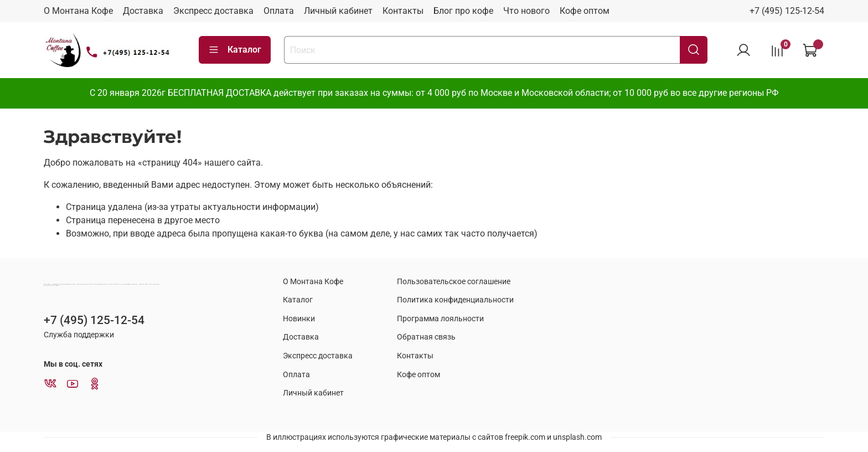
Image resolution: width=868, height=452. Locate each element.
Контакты (403, 11)
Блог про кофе (463, 11)
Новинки (299, 319)
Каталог (235, 50)
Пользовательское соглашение (454, 282)
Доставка (143, 11)
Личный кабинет (338, 11)
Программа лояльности (440, 319)
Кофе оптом (585, 11)
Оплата (279, 11)
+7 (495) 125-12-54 (787, 11)
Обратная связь (426, 337)
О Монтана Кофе (78, 11)
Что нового (526, 11)
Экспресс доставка (213, 11)
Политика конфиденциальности (455, 300)
